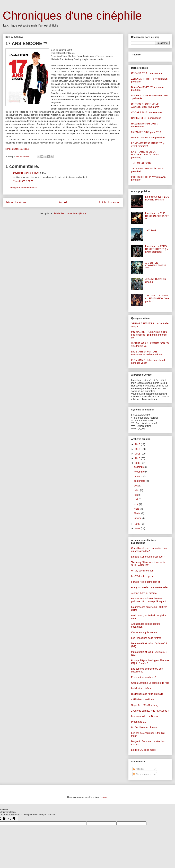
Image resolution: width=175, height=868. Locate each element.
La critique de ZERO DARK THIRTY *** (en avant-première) (157, 249)
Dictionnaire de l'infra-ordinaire (147, 694)
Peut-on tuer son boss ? (144, 677)
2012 (138, 449)
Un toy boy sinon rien (142, 571)
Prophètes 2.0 (139, 722)
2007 (138, 528)
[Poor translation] (12, 819)
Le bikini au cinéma (141, 688)
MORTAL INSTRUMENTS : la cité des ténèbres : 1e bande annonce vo (149, 335)
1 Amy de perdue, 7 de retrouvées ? (150, 711)
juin (136, 495)
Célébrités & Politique (143, 700)
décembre (140, 467)
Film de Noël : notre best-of (146, 582)
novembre (140, 472)
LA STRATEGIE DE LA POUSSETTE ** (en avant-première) (145, 155)
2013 (138, 444)
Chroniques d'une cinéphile (72, 15)
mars (137, 509)
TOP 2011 (151, 230)
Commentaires (142, 774)
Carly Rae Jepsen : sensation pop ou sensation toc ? (149, 550)
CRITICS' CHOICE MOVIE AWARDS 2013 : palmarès (145, 106)
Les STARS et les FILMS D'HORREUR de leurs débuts (147, 353)
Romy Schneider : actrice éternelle (149, 587)
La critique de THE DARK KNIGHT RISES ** (157, 216)
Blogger (104, 797)
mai (136, 499)
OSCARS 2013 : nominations (147, 112)
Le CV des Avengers (142, 576)
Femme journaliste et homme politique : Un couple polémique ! (148, 600)
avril (137, 504)
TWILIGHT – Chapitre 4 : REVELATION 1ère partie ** (157, 298)
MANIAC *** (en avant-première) (148, 138)
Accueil (63, 202)
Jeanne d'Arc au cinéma (144, 593)
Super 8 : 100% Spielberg (145, 705)
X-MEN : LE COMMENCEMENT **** (156, 266)
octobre (138, 476)
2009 (138, 463)
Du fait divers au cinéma (144, 727)
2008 (138, 524)
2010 (138, 458)
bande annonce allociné (17, 149)
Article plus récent (16, 202)
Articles (138, 769)
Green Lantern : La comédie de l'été (150, 683)
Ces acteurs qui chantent (144, 632)
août (137, 486)
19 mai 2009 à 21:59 (23, 181)
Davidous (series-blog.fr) (26, 173)
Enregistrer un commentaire (23, 188)
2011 (138, 454)
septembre (140, 481)
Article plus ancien (110, 202)
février (138, 513)
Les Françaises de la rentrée (146, 638)
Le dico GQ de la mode (143, 750)
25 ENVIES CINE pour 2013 (146, 132)
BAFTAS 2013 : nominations (146, 118)
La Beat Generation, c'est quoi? (148, 557)
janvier (138, 518)
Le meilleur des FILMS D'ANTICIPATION (157, 198)
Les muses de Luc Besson (145, 716)
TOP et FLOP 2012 (141, 163)
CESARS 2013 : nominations (146, 73)
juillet (137, 490)
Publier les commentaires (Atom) (70, 213)
